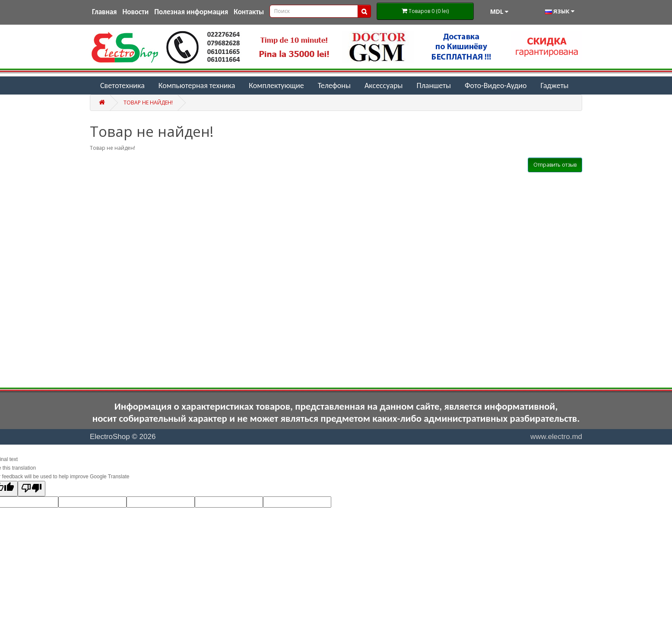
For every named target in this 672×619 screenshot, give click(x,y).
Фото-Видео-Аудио (496, 85)
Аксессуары (384, 85)
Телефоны (334, 85)
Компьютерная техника (197, 85)
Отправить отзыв (555, 165)
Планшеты (434, 85)
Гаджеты (554, 85)
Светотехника (122, 85)
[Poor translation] (32, 489)
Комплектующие (276, 85)
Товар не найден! (148, 103)
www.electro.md (556, 437)
